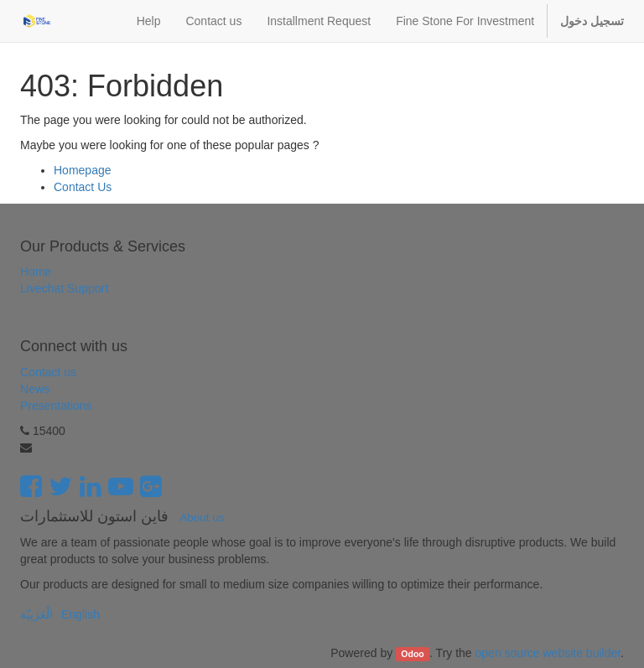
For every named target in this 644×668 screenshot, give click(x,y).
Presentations (56, 406)
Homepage (83, 170)
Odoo (412, 654)
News (35, 389)
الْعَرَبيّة (36, 614)
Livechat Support (64, 288)
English (80, 614)
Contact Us (83, 187)
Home (36, 272)
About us (202, 518)
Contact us (48, 372)
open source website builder (548, 653)
